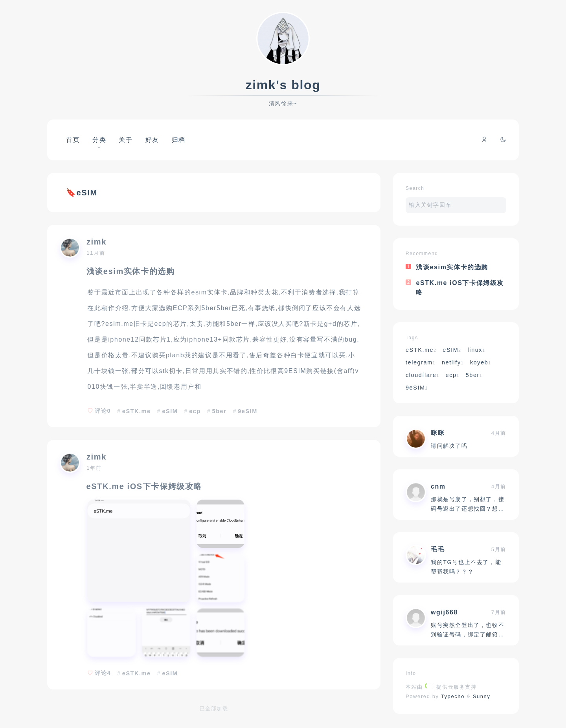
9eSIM (248, 411)
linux (477, 350)
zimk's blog (283, 85)
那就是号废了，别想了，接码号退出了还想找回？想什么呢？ (468, 509)
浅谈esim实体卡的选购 (131, 271)
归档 (179, 140)
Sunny (482, 696)
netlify (453, 362)
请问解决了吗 (449, 446)
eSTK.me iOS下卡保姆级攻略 (144, 486)
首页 (73, 140)
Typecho (453, 696)
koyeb (481, 362)
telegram (421, 362)
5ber (220, 411)
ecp (195, 411)
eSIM (170, 411)
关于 (126, 140)
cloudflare (423, 375)
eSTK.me (137, 411)
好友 (152, 140)
